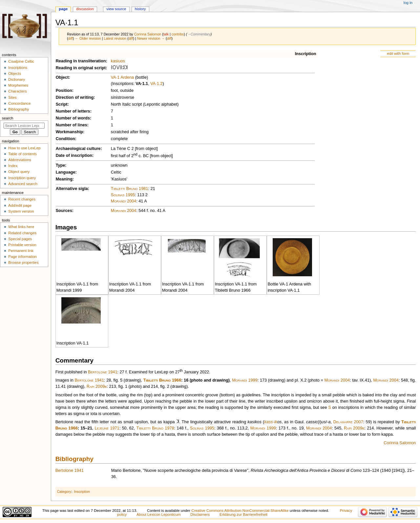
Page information (22, 257)
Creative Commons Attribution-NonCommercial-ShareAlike (240, 511)
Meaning (64, 179)
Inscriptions (18, 68)
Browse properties (23, 262)
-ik (275, 422)
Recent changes (22, 199)
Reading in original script (81, 68)
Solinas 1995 (123, 195)
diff (71, 38)
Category (64, 492)
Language (66, 172)
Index (13, 166)
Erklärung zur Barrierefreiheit (243, 514)
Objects (15, 73)
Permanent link (21, 251)
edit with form (398, 53)
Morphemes (18, 85)
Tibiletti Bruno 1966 (162, 380)
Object (62, 77)
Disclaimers (200, 514)
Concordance (19, 103)
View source (116, 9)
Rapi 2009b (97, 387)
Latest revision (115, 38)
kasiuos (118, 61)
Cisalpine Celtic (21, 61)
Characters (17, 91)
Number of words (73, 118)
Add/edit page (20, 205)
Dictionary (17, 79)
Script (62, 104)
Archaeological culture (78, 149)
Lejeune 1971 (107, 428)
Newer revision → (151, 38)
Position (64, 91)
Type (61, 165)
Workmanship (70, 132)
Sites (12, 97)
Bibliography (74, 459)
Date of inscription (74, 156)
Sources (64, 211)
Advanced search (23, 184)
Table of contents (22, 154)
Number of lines (72, 125)
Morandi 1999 (245, 380)
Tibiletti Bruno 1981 (130, 189)
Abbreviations (20, 160)
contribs (178, 34)
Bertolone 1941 (103, 372)
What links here (21, 227)
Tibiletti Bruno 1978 (155, 428)
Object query (19, 172)
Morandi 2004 (124, 201)
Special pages (20, 239)
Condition (65, 139)
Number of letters (73, 111)
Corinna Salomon (400, 443)
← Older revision (88, 38)
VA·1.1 (142, 84)
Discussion (85, 9)
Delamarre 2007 (348, 422)
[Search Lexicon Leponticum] (24, 126)
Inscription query (22, 178)
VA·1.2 (156, 84)
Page (63, 9)
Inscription (306, 54)
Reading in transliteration (81, 61)
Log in (408, 3)
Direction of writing (75, 97)
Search (8, 118)
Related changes (22, 233)
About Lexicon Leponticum (159, 514)
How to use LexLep (24, 148)
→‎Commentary (199, 34)
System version (21, 211)
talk (166, 34)
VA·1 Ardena (122, 77)
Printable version (22, 245)
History (140, 9)
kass (268, 422)
